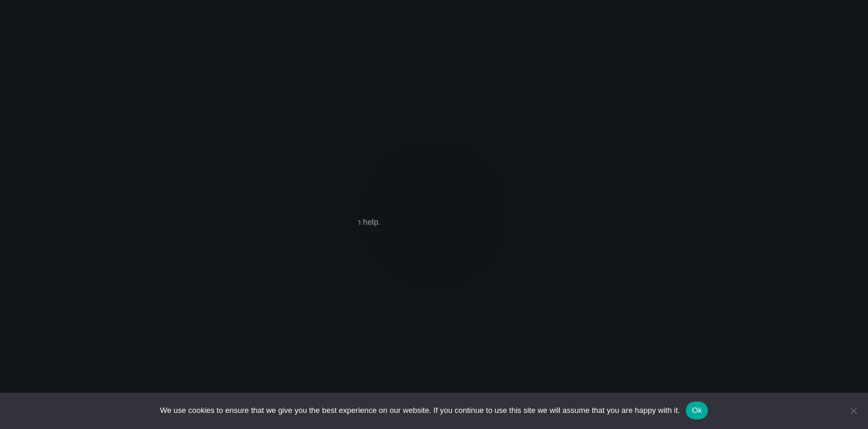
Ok (697, 410)
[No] (853, 411)
